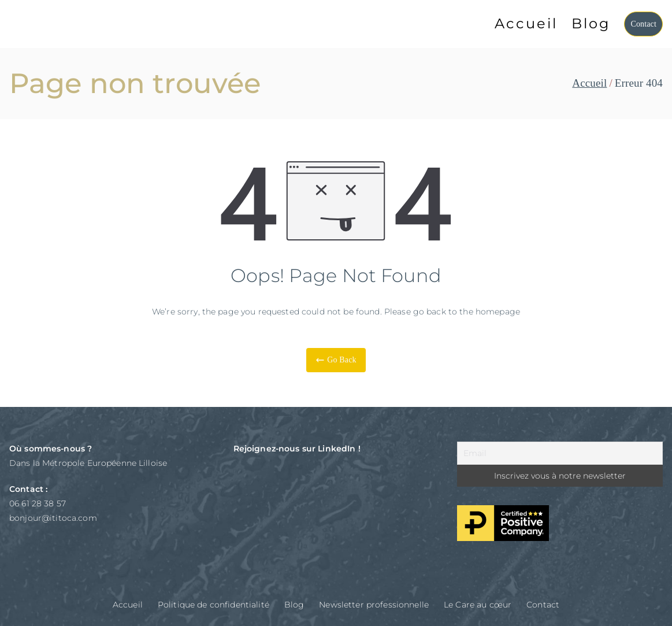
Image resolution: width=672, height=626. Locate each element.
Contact (643, 24)
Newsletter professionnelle (374, 605)
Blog (591, 23)
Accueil (526, 23)
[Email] (560, 453)
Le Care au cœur (478, 605)
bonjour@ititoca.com (53, 518)
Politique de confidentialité (214, 605)
